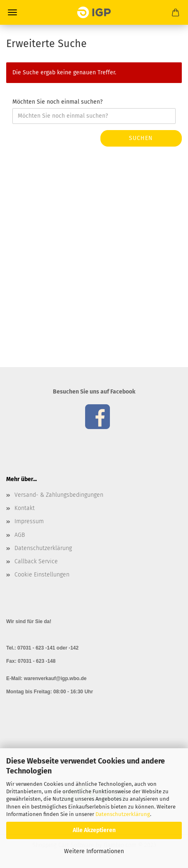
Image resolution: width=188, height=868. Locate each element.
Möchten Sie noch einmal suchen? (57, 102)
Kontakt (25, 508)
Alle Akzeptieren (94, 830)
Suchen (141, 138)
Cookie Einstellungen (42, 575)
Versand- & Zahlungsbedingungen (59, 495)
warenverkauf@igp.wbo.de (55, 678)
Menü (12, 12)
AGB (20, 535)
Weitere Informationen (94, 851)
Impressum (29, 521)
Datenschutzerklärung (123, 814)
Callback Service (36, 561)
